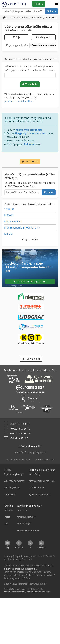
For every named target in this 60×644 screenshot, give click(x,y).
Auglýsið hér (31, 359)
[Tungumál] (52, 4)
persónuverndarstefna (14, 592)
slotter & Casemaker (45, 459)
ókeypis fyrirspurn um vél (30, 133)
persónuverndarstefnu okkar (18, 101)
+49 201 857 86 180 (21, 434)
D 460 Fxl (9, 215)
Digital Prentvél (13, 221)
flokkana (29, 144)
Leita (52, 11)
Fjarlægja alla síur (17, 45)
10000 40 (9, 209)
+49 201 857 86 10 (20, 429)
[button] (57, 4)
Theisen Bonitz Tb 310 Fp (18, 459)
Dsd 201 (9, 234)
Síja (17, 37)
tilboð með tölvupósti (29, 130)
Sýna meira (30, 239)
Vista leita (30, 84)
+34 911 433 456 (19, 438)
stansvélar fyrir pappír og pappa (30, 452)
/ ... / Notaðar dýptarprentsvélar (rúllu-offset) (31, 17)
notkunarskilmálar (35, 592)
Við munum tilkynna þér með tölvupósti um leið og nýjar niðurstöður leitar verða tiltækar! (30, 68)
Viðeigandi (43, 37)
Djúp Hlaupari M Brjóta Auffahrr (22, 228)
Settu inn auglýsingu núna (30, 281)
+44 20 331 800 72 (20, 424)
